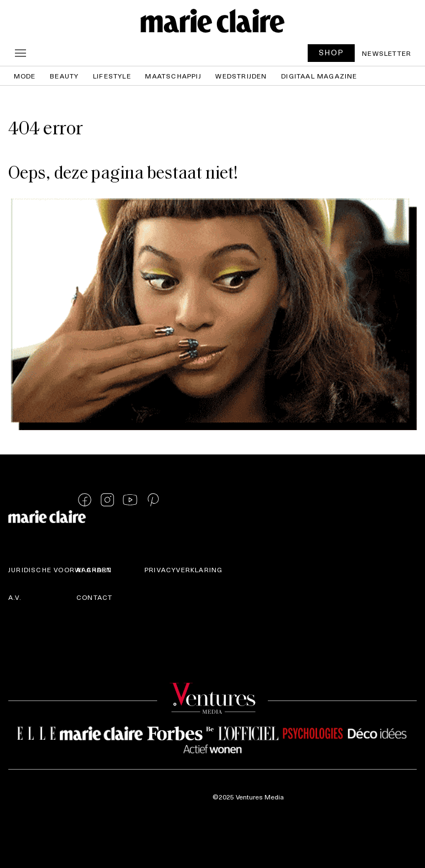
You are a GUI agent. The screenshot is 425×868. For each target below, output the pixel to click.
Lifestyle (112, 76)
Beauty (64, 76)
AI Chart (94, 569)
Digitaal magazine (319, 76)
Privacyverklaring (183, 569)
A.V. (15, 597)
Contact (94, 597)
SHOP (331, 52)
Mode (25, 76)
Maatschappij (173, 76)
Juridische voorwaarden (60, 569)
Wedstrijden (241, 76)
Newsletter (387, 53)
